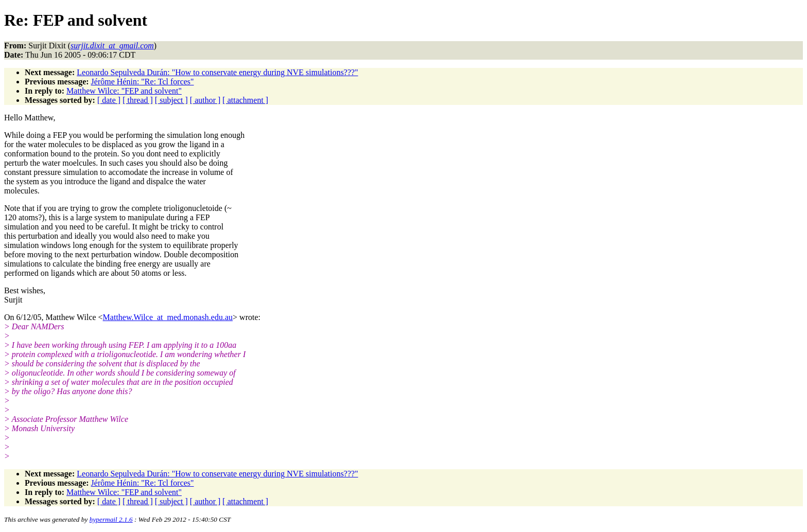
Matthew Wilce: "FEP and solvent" (124, 91)
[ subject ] (171, 100)
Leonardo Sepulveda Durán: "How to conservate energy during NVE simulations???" (217, 72)
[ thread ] (138, 100)
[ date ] (109, 100)
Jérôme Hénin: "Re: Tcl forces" (143, 82)
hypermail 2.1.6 (111, 519)
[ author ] (205, 100)
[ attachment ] (245, 100)
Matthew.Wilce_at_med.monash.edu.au (168, 317)
